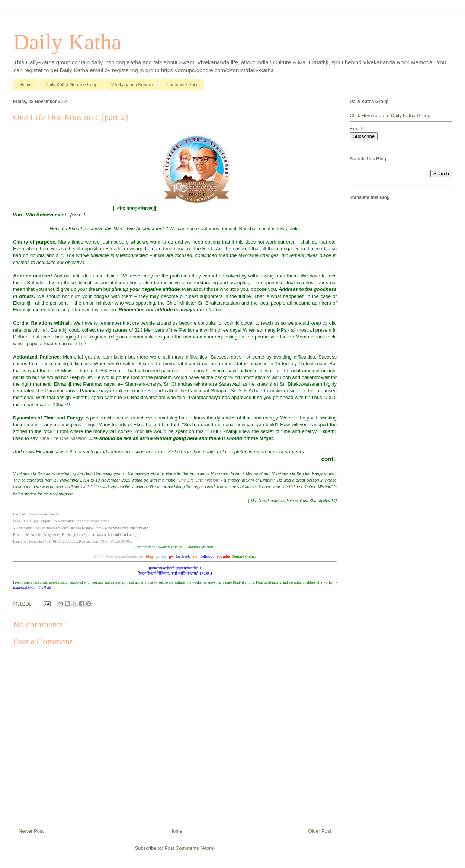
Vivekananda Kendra (132, 85)
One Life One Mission (198, 480)
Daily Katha (67, 42)
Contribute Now (182, 85)
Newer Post (31, 831)
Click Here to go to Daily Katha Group (390, 115)
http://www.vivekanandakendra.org (122, 528)
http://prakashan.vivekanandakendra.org (107, 535)
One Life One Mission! (64, 438)
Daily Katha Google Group (71, 85)
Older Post (320, 831)
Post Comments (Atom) (190, 848)
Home (26, 85)
